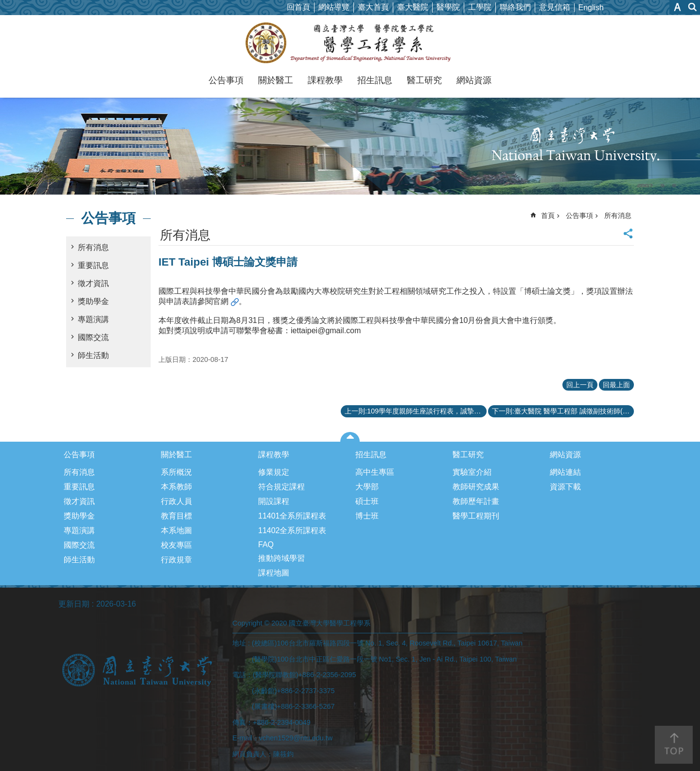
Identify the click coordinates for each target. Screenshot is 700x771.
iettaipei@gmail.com (326, 331)
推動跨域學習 (281, 558)
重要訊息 (93, 265)
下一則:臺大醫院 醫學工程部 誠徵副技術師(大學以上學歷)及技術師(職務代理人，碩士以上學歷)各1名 (563, 411)
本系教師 (176, 487)
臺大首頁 (373, 7)
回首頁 (298, 7)
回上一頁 (580, 385)
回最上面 (616, 385)
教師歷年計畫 (476, 501)
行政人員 (176, 501)
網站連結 (565, 472)
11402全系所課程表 (292, 530)
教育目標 (176, 516)
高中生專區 (375, 472)
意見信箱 (555, 7)
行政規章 (176, 560)
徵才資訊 (93, 283)
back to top (674, 745)
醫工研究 (424, 80)
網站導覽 (334, 7)
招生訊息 (375, 80)
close (350, 437)
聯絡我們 (515, 7)
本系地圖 (176, 530)
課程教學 (325, 80)
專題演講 (93, 319)
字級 (677, 7)
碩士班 (367, 501)
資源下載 (565, 487)
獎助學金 (93, 301)
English (591, 8)
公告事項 (226, 80)
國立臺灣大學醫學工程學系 (350, 43)
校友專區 (176, 545)
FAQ (266, 545)
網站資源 (474, 80)
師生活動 (93, 355)
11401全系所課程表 (292, 516)
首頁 (548, 215)
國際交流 (93, 337)
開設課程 (274, 501)
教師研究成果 (476, 487)
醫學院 (448, 7)
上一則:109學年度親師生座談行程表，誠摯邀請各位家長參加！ (416, 411)
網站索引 (693, 7)
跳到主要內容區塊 (5, 5)
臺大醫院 (413, 7)
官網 (221, 301)
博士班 (367, 516)
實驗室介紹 (472, 472)
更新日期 (74, 604)
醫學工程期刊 (476, 516)
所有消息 (93, 247)
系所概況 (176, 472)
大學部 (367, 487)
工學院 (480, 7)
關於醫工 (276, 80)
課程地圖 (274, 573)
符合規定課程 (281, 487)
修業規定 (274, 472)
